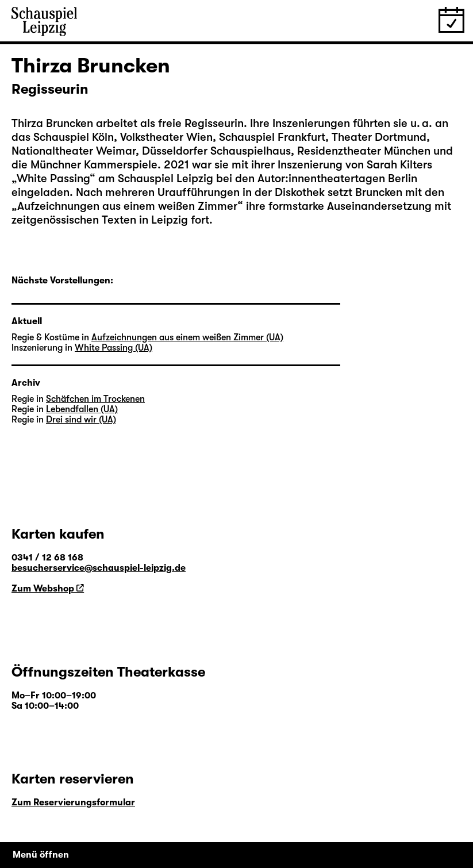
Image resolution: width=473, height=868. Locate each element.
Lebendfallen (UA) (82, 409)
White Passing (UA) (114, 348)
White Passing (53, 178)
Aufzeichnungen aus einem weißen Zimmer (127, 206)
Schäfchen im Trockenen (95, 399)
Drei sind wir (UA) (81, 420)
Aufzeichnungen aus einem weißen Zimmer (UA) (187, 337)
